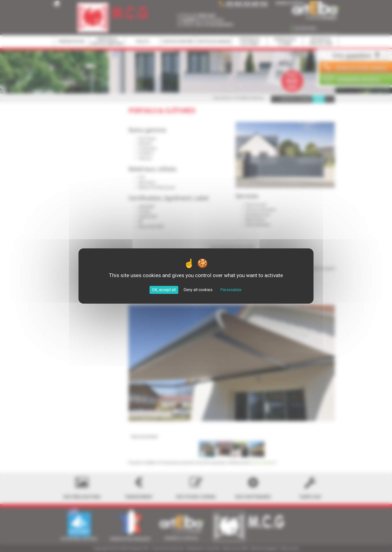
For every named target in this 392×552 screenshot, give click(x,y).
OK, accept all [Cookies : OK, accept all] (164, 290)
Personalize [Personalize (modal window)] (231, 290)
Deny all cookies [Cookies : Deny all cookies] (198, 290)
